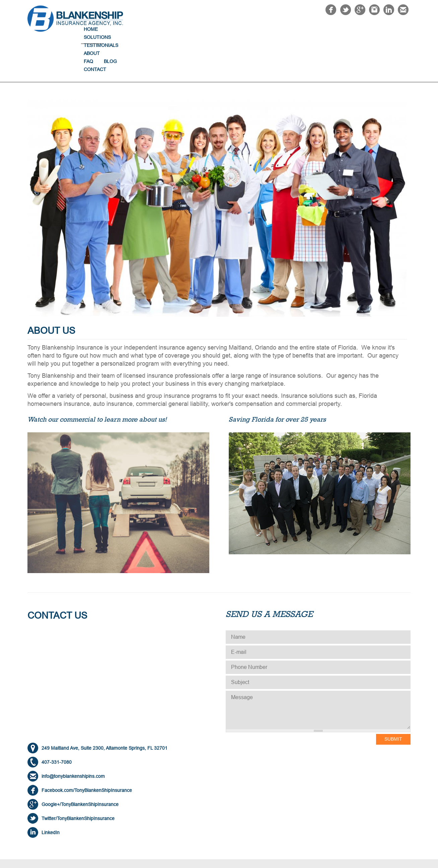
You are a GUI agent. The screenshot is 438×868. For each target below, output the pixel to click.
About (320, 29)
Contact (394, 29)
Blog (366, 29)
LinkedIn (51, 792)
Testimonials (284, 29)
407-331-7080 (57, 722)
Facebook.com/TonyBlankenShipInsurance (87, 750)
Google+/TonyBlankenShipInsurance (80, 764)
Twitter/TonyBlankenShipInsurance (78, 778)
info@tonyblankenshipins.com (73, 736)
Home (211, 29)
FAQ (344, 29)
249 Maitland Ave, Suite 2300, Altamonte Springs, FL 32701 (104, 708)
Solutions (243, 29)
